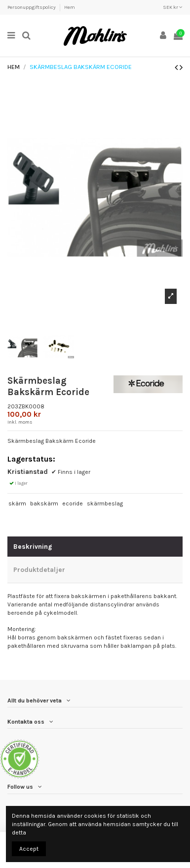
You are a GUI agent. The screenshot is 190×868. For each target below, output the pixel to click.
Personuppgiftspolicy (32, 7)
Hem (70, 7)
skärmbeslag (105, 503)
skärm (17, 503)
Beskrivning (33, 546)
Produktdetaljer (39, 569)
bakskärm (44, 503)
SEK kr (173, 7)
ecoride (73, 503)
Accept (29, 849)
